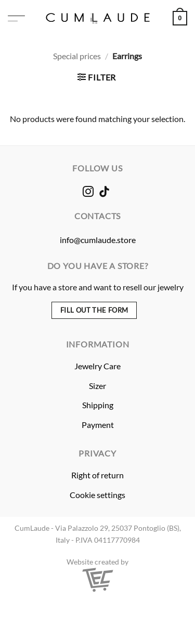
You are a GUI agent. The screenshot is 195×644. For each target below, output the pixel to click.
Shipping (98, 405)
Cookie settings (97, 495)
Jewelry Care (97, 366)
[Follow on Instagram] (88, 192)
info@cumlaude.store (98, 240)
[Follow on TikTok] (104, 192)
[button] (16, 18)
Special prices (77, 56)
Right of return (97, 475)
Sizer (97, 386)
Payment (98, 425)
